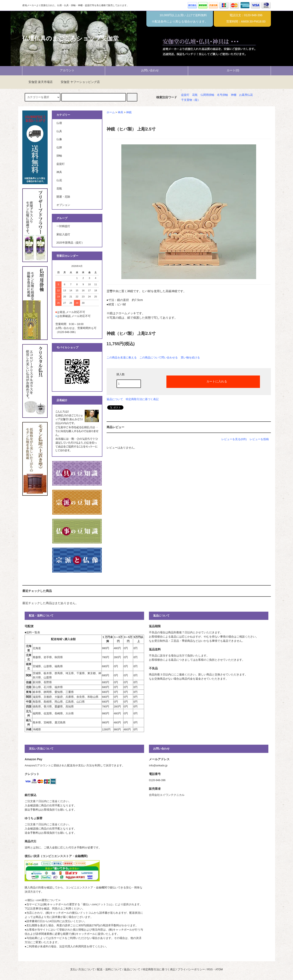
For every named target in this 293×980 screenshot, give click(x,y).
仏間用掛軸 (207, 95)
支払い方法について (82, 969)
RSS (210, 969)
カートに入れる (213, 381)
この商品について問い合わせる (159, 358)
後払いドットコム (83, 913)
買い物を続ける (190, 358)
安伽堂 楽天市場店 (38, 82)
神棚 (234, 95)
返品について (115, 399)
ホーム (111, 112)
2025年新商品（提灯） (70, 243)
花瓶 (195, 95)
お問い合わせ (146, 70)
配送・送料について (109, 969)
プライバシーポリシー (191, 969)
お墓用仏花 (246, 95)
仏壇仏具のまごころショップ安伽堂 (70, 38)
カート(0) (229, 70)
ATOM (219, 969)
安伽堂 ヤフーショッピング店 (78, 82)
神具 (120, 112)
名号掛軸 (222, 95)
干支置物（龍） (191, 100)
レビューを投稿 (259, 439)
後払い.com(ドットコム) (98, 904)
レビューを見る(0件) (234, 439)
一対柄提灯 (63, 226)
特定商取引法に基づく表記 (142, 399)
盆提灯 (185, 95)
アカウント (64, 70)
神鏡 (129, 112)
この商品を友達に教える (122, 358)
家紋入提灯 (63, 234)
